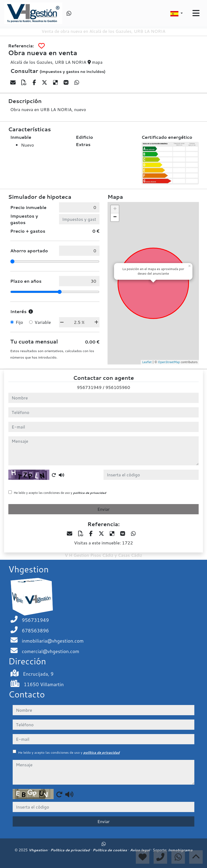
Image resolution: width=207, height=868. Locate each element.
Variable (43, 322)
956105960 (118, 387)
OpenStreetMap (169, 362)
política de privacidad (89, 493)
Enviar (103, 509)
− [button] (115, 217)
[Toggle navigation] (196, 13)
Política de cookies (110, 850)
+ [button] (115, 209)
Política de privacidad (70, 850)
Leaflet (147, 362)
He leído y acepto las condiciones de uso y (60, 493)
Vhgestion (38, 850)
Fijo (19, 322)
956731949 (89, 387)
